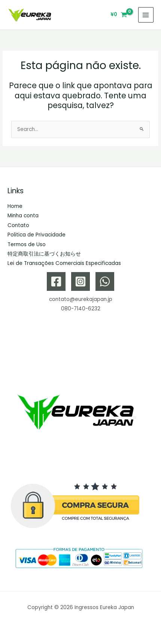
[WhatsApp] (105, 281)
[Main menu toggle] (146, 15)
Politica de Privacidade (37, 235)
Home (15, 206)
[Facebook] (56, 281)
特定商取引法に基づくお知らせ (44, 254)
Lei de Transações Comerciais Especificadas (64, 263)
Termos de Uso (27, 245)
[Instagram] (80, 281)
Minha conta (23, 216)
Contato (18, 225)
